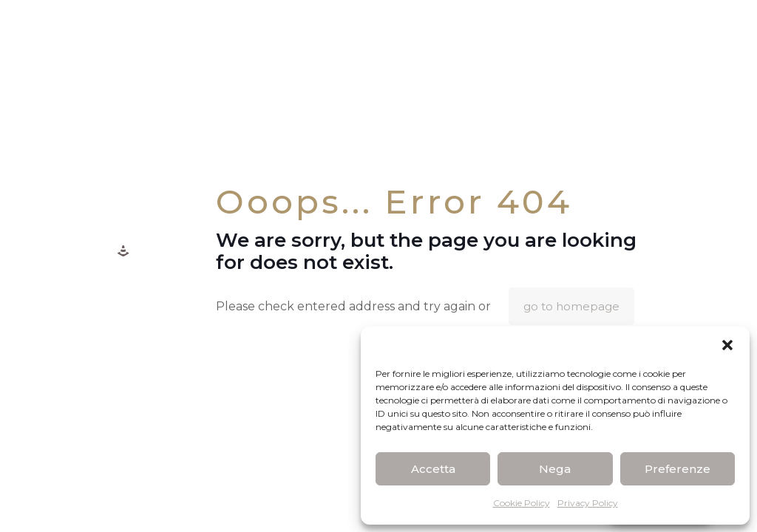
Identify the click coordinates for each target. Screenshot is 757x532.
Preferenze (678, 469)
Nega (555, 469)
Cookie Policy (522, 503)
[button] (727, 345)
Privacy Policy (588, 503)
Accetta (433, 469)
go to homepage (571, 306)
